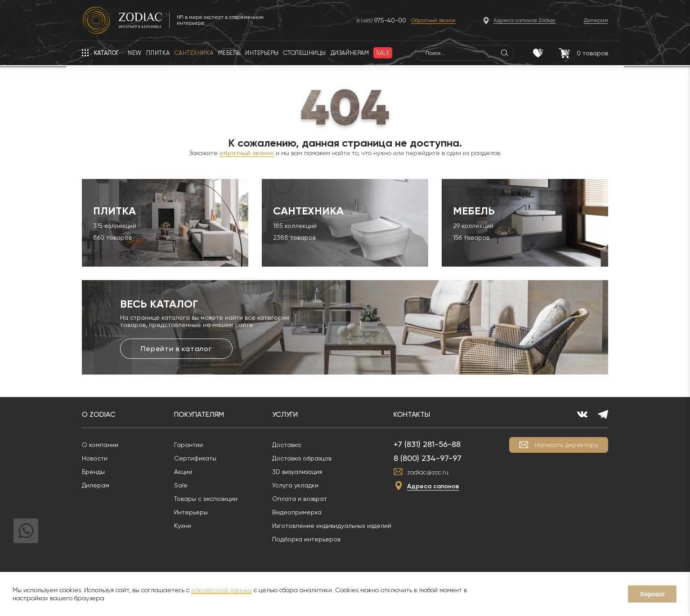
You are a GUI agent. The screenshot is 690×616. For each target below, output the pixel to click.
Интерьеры (191, 512)
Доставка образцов (302, 458)
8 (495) (381, 20)
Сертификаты (195, 458)
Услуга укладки (295, 485)
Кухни (183, 526)
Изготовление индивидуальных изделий (332, 526)
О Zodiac (99, 414)
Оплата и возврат (300, 499)
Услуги (285, 414)
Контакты (412, 414)
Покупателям (199, 414)
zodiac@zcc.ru (428, 472)
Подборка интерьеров (306, 539)
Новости (95, 458)
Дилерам (96, 485)
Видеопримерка (297, 512)
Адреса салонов (433, 486)
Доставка (287, 445)
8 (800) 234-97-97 (428, 458)
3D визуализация (297, 472)
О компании (100, 445)
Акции (183, 472)
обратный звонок (247, 153)
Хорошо (652, 594)
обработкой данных (222, 590)
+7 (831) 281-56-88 (427, 444)
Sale (181, 485)
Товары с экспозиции (206, 499)
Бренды (93, 472)
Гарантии (188, 445)
